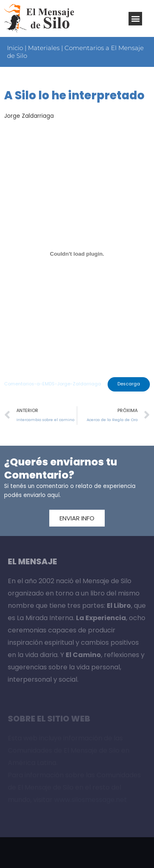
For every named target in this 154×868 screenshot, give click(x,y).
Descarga (129, 384)
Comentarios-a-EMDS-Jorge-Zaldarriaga (53, 384)
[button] (135, 19)
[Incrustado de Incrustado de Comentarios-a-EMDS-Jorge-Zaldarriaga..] (77, 254)
